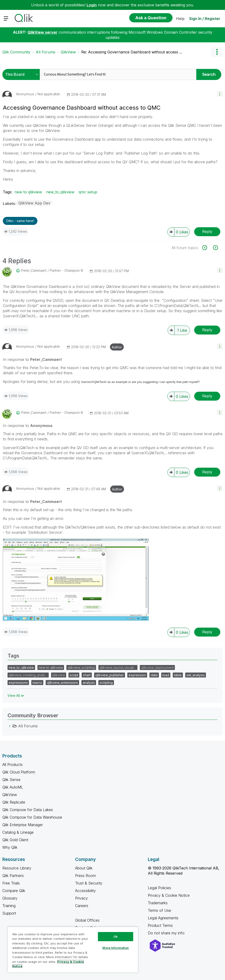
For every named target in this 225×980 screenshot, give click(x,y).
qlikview (59, 675)
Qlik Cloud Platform (19, 772)
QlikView (68, 52)
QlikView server (42, 32)
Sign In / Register (205, 19)
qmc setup (88, 192)
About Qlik (84, 868)
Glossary (10, 898)
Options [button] (217, 52)
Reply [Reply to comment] (207, 330)
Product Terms (160, 925)
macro (37, 683)
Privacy (81, 898)
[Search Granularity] (22, 74)
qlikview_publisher (110, 675)
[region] (73, 950)
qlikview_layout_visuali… (118, 667)
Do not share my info (167, 933)
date (154, 675)
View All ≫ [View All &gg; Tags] (16, 695)
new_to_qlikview (60, 192)
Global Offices (87, 920)
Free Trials (11, 883)
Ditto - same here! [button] (20, 221)
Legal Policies (159, 888)
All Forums (46, 52)
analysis (89, 683)
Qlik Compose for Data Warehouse (32, 817)
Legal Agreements (163, 918)
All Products (12, 765)
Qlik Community (16, 52)
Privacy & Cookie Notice (169, 895)
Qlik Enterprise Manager (23, 825)
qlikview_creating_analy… (28, 675)
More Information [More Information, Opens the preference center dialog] (116, 948)
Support (9, 913)
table (178, 675)
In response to (32, 359)
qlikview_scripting (81, 667)
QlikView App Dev (34, 203)
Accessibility (85, 891)
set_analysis (196, 675)
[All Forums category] (10, 726)
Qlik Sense (11, 780)
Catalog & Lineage (18, 832)
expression (137, 675)
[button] (220, 94)
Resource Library (17, 868)
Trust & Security (89, 883)
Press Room (85, 876)
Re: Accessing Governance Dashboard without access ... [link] (132, 52)
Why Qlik (10, 847)
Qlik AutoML (13, 787)
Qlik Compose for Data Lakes (28, 810)
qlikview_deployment (157, 667)
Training (9, 906)
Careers (82, 906)
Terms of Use (159, 910)
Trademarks (158, 903)
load (166, 675)
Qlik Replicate (14, 802)
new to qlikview (28, 192)
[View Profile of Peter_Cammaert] (34, 271)
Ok (116, 936)
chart (87, 675)
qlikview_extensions (62, 683)
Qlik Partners (13, 876)
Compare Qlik (14, 891)
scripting (106, 683)
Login (92, 5)
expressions (18, 683)
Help (180, 19)
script (74, 675)
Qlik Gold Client (15, 840)
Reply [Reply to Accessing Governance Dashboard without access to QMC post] (207, 231)
